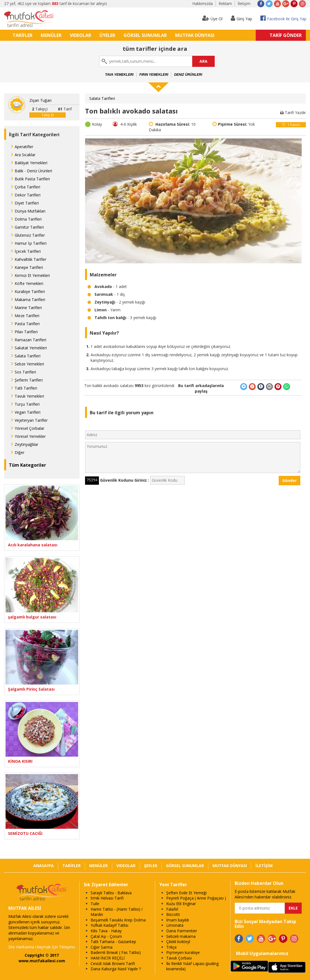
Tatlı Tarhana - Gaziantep (113, 942)
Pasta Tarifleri (27, 324)
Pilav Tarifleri (26, 332)
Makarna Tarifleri (30, 300)
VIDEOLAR (80, 35)
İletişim (244, 3)
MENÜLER (51, 35)
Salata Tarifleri (28, 356)
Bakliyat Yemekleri (31, 163)
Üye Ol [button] (212, 18)
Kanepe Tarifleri (29, 267)
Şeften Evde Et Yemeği (186, 893)
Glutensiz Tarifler (30, 235)
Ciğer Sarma (102, 947)
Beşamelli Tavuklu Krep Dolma (118, 920)
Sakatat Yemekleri (31, 348)
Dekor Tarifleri (28, 195)
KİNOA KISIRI (20, 761)
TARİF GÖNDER (286, 35)
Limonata (175, 925)
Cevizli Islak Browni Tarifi (113, 963)
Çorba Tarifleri (27, 187)
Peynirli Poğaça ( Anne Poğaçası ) (196, 898)
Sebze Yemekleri (29, 364)
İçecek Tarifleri (28, 251)
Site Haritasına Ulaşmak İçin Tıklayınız (42, 947)
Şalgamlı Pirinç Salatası (31, 689)
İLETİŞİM (264, 866)
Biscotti (173, 914)
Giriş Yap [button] (241, 18)
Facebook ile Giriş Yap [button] (283, 18)
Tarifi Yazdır (293, 113)
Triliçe (171, 947)
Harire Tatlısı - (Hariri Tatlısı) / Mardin (117, 912)
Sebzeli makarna (181, 936)
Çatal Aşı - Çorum (106, 936)
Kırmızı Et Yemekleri (32, 275)
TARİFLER (22, 35)
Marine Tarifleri (28, 308)
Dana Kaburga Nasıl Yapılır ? (116, 969)
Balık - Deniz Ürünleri (33, 171)
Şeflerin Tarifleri (29, 380)
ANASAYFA (43, 866)
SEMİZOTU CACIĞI (25, 833)
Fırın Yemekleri (154, 75)
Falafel (172, 909)
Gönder (289, 480)
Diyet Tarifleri (27, 203)
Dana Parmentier (182, 931)
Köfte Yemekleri (29, 283)
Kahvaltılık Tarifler (30, 259)
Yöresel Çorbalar (30, 428)
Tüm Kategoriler (27, 465)
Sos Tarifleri (25, 372)
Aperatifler (24, 147)
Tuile (95, 904)
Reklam (225, 3)
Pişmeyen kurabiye (183, 952)
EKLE (293, 908)
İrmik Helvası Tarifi (107, 898)
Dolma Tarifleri (28, 219)
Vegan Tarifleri (28, 412)
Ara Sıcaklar (25, 155)
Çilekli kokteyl (178, 942)
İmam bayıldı (178, 920)
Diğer (20, 452)
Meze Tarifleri (27, 316)
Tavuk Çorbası (179, 958)
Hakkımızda (203, 3)
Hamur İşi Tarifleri (31, 243)
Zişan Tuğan (40, 100)
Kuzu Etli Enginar (181, 904)
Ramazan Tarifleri (30, 340)
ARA (203, 61)
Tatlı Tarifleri (26, 388)
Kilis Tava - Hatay (106, 931)
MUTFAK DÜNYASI (195, 35)
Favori (291, 125)
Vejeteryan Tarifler (31, 420)
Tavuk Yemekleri (29, 396)
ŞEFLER (151, 866)
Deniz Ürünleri (188, 75)
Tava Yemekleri (119, 75)
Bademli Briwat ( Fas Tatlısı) (116, 952)
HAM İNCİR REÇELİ (108, 958)
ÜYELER (107, 35)
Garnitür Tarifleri (29, 227)
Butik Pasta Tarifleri (32, 179)
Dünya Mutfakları (30, 211)
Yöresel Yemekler (30, 436)
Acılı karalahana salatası (33, 545)
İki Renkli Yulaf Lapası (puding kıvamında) (192, 966)
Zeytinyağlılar (26, 444)
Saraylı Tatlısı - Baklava (111, 893)
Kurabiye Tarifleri (30, 291)
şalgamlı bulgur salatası (32, 617)
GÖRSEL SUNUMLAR (145, 35)
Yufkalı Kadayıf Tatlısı (109, 925)
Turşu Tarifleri (27, 404)
